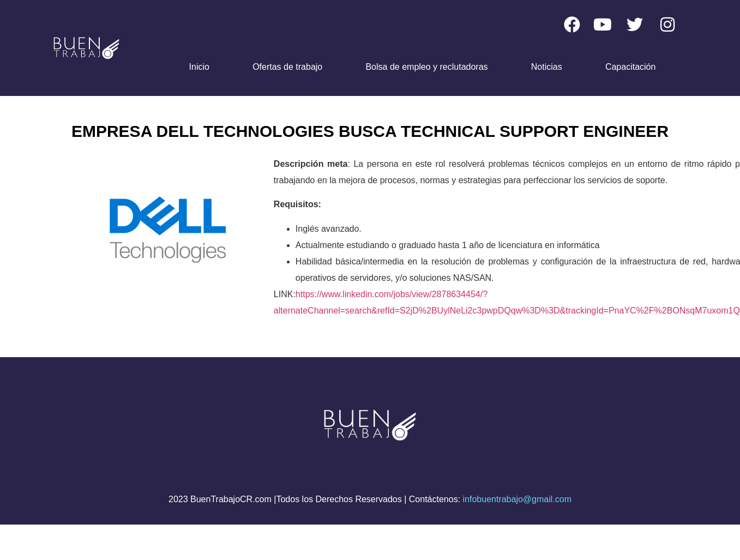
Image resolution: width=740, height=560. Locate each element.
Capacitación (631, 67)
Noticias (547, 67)
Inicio (199, 67)
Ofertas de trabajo (287, 67)
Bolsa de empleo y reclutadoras (426, 67)
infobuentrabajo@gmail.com (517, 499)
